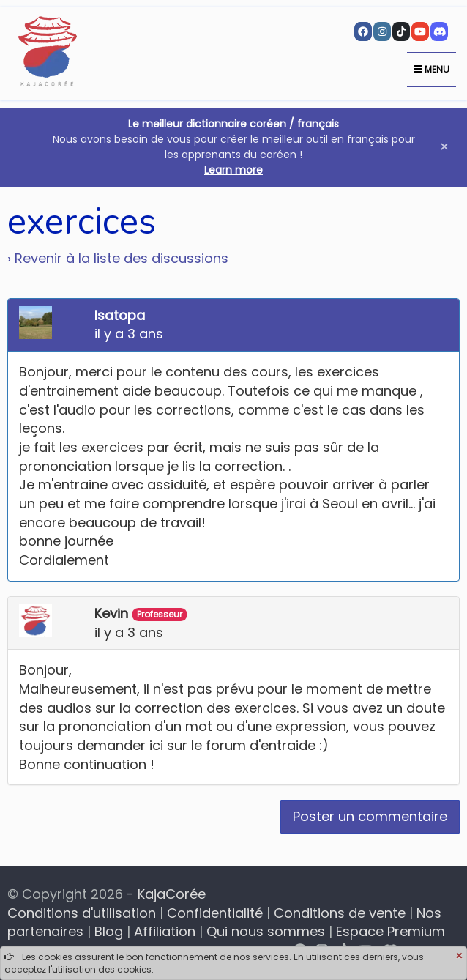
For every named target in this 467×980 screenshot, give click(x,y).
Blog (109, 931)
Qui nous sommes (266, 931)
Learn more (233, 170)
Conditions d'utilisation (82, 913)
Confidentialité (215, 913)
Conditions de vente (340, 913)
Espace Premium (391, 931)
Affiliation (165, 931)
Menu (431, 69)
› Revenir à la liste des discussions (118, 258)
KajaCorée (172, 894)
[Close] (459, 957)
